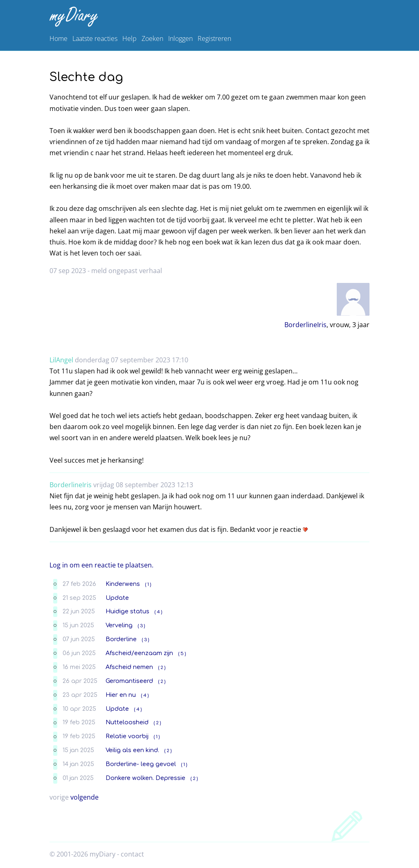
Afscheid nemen (129, 667)
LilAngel (61, 360)
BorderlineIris (305, 325)
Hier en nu (121, 695)
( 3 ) (141, 626)
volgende (84, 797)
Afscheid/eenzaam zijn (139, 653)
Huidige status (127, 611)
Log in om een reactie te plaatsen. (101, 565)
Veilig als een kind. (132, 750)
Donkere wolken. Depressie (145, 778)
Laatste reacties (95, 38)
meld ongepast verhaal (127, 271)
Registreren (214, 38)
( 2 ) (162, 668)
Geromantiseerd (129, 681)
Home (59, 38)
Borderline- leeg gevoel (141, 764)
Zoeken (152, 38)
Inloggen (180, 38)
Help (130, 38)
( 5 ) (182, 654)
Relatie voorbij (127, 736)
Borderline (121, 639)
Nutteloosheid (127, 722)
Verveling (119, 625)
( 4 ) (158, 612)
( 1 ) (148, 584)
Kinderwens (123, 584)
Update (117, 598)
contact (132, 854)
